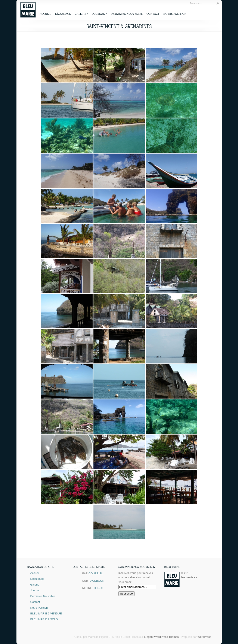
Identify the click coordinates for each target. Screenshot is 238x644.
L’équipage (63, 14)
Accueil (46, 14)
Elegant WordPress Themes (161, 637)
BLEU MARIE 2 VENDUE (46, 613)
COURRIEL (96, 573)
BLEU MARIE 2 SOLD (44, 619)
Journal (100, 14)
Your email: (125, 582)
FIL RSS (98, 588)
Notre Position (175, 14)
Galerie (81, 14)
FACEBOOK (97, 581)
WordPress (204, 637)
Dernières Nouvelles (127, 14)
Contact (153, 14)
